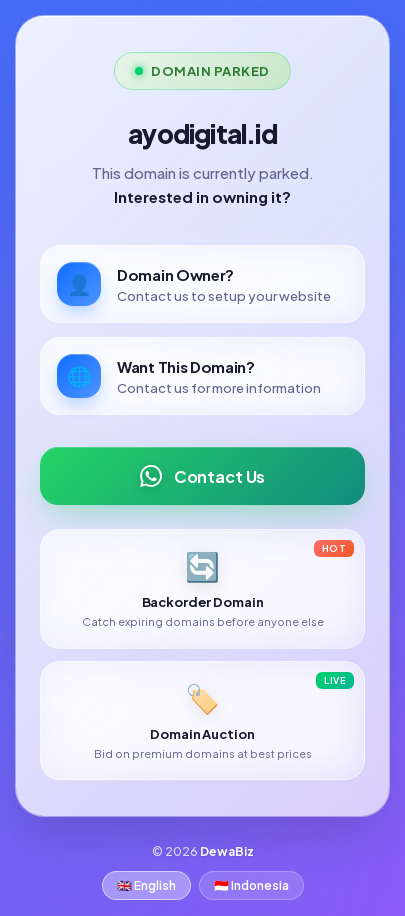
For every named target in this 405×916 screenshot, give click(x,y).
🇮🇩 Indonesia (251, 885)
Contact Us (202, 476)
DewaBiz (227, 851)
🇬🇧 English (146, 885)
